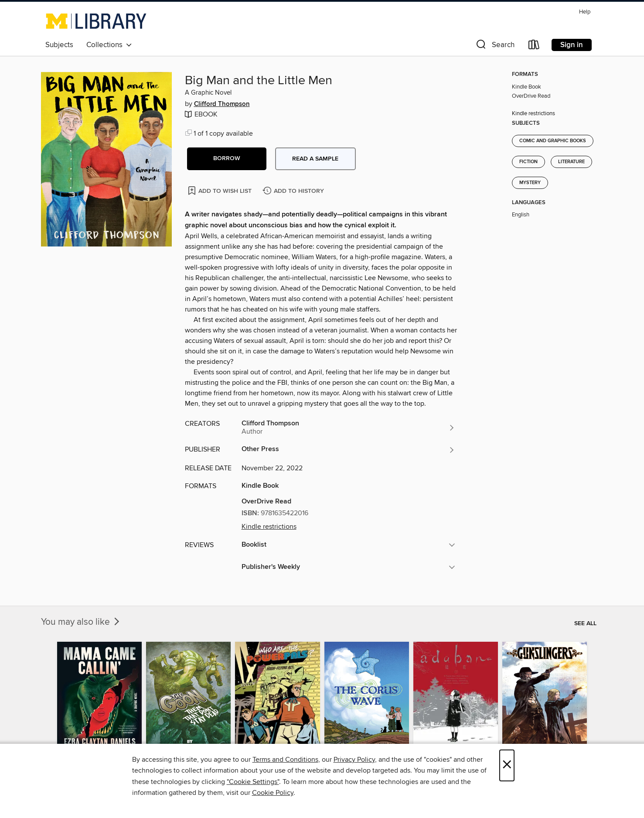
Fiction (528, 162)
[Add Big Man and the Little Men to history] (294, 191)
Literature (571, 162)
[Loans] (534, 46)
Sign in (572, 45)
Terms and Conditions (285, 760)
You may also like (81, 622)
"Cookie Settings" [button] (253, 782)
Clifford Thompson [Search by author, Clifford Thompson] (222, 104)
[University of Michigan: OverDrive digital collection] (96, 21)
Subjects (59, 45)
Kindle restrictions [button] (269, 527)
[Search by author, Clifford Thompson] (348, 428)
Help (585, 12)
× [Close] (507, 765)
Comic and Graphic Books (553, 141)
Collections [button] (109, 45)
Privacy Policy (354, 760)
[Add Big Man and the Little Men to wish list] (220, 190)
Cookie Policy (273, 793)
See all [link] (585, 623)
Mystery (530, 183)
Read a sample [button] (315, 159)
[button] (494, 46)
